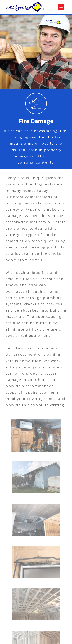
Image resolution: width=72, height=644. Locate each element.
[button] (61, 7)
